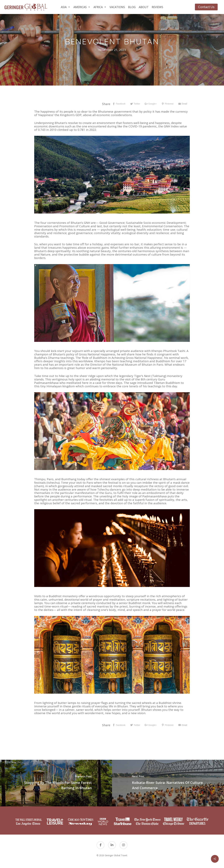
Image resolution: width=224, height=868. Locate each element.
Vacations (117, 7)
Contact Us (206, 7)
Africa (100, 7)
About (144, 7)
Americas (82, 7)
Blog (132, 7)
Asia (66, 7)
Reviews (157, 7)
